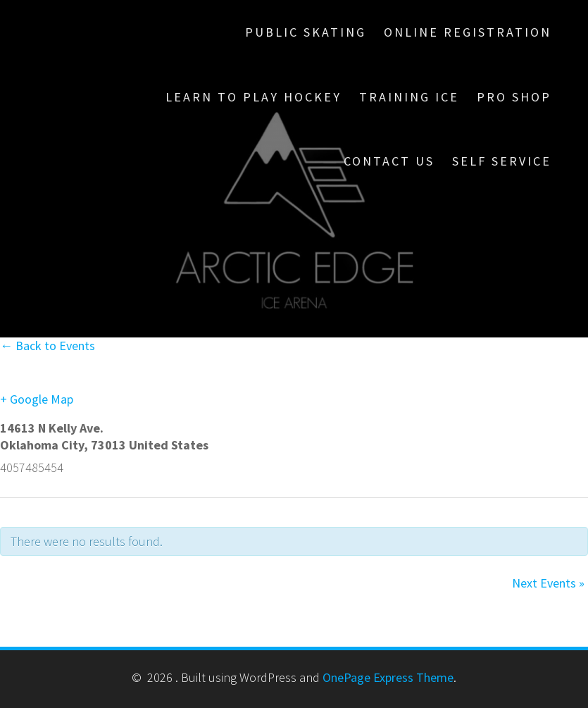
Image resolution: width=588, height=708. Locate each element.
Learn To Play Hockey (254, 97)
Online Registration (468, 32)
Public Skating (306, 32)
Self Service (502, 161)
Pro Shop (514, 97)
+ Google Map (37, 399)
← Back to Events (48, 346)
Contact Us (389, 161)
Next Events (548, 583)
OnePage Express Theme (388, 677)
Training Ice (409, 97)
